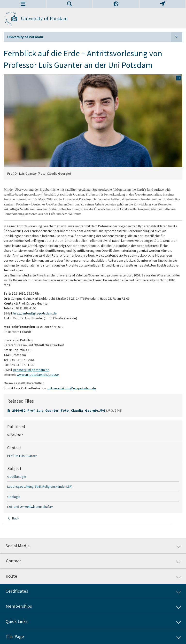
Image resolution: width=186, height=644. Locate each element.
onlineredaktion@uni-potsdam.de (72, 388)
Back (16, 518)
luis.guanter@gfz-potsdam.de (35, 313)
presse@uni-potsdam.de (31, 370)
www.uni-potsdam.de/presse (38, 375)
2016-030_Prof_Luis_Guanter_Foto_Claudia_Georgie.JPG (59, 410)
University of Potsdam (44, 18)
